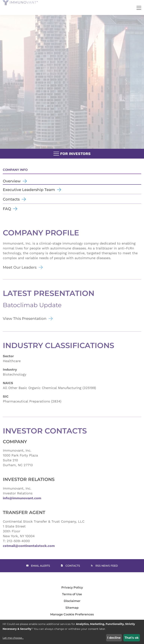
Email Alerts (40, 566)
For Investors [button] (72, 154)
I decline (114, 638)
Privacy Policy (72, 588)
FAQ (7, 209)
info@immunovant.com (22, 504)
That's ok (132, 638)
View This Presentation (25, 324)
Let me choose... (13, 638)
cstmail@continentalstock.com (29, 551)
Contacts (11, 199)
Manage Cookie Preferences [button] (72, 614)
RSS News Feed (107, 566)
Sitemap (72, 608)
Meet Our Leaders (20, 273)
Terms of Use (72, 594)
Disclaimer (72, 601)
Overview (12, 181)
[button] (139, 8)
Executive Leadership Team (29, 190)
